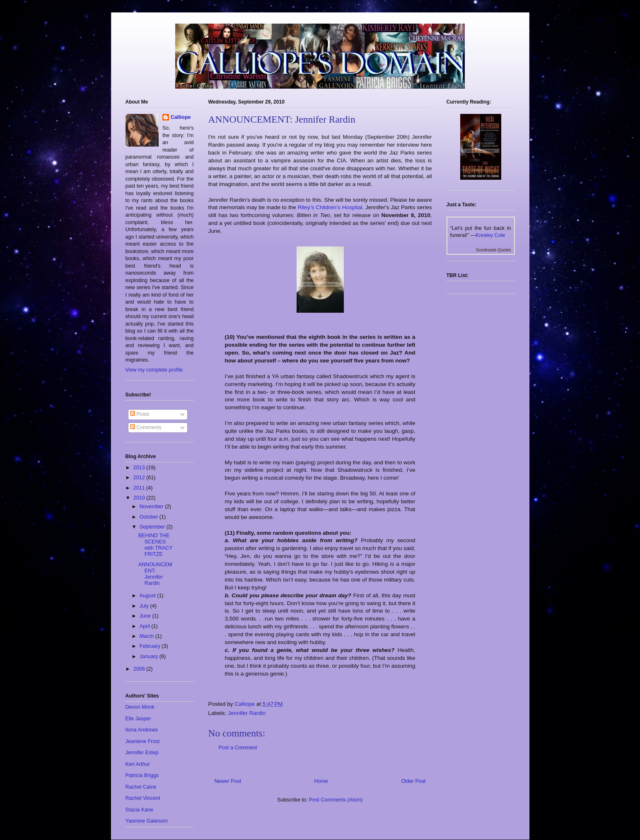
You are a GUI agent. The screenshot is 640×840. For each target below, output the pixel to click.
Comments (146, 427)
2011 (140, 488)
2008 (140, 669)
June (146, 616)
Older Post (413, 781)
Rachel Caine (141, 787)
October (150, 517)
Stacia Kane (139, 810)
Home (321, 781)
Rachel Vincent (143, 798)
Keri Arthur (138, 764)
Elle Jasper (138, 719)
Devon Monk (140, 707)
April (145, 626)
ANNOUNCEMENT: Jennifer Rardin (155, 574)
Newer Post (228, 781)
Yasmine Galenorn (147, 821)
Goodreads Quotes (494, 250)
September (153, 527)
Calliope (181, 117)
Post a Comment (238, 748)
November (152, 507)
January (150, 657)
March (147, 636)
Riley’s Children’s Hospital (330, 207)
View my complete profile (154, 370)
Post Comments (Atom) (336, 800)
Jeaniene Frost (143, 741)
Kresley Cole (490, 235)
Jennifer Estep (142, 753)
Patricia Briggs (142, 775)
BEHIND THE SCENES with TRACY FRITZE (156, 545)
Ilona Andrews (142, 730)
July (145, 606)
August (148, 596)
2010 (140, 498)
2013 (140, 468)
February (151, 646)
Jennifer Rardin (247, 713)
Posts (140, 414)
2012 (140, 478)
